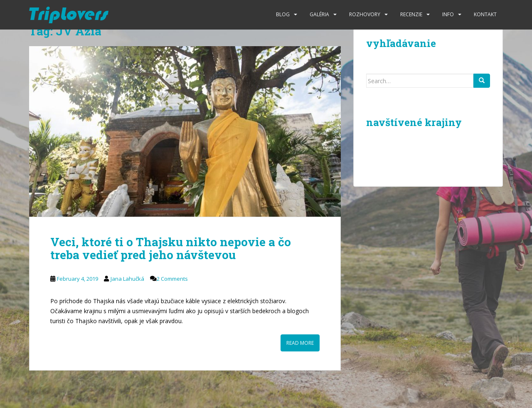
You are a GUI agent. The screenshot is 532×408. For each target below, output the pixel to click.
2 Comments (172, 279)
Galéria (319, 14)
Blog (283, 14)
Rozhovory (365, 14)
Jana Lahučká (127, 279)
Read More (300, 343)
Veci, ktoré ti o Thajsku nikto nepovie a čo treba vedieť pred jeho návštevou (171, 248)
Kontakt (485, 14)
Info (448, 14)
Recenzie (411, 14)
